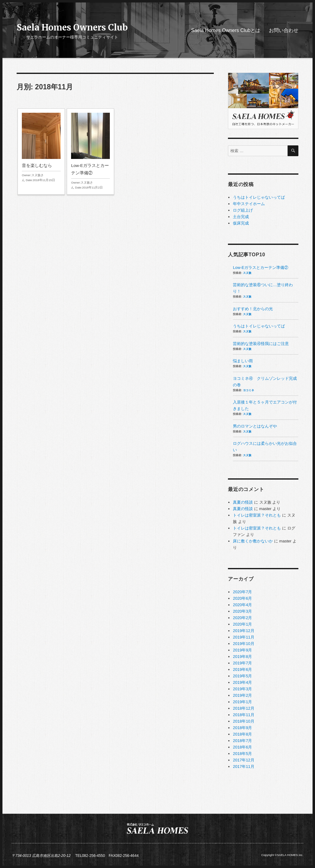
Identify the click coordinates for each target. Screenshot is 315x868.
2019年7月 (242, 663)
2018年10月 (243, 721)
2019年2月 (242, 695)
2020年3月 (242, 611)
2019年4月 (242, 682)
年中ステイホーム (249, 204)
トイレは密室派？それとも (257, 515)
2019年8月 (242, 657)
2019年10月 (243, 644)
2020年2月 (242, 618)
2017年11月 (243, 767)
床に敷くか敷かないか (253, 541)
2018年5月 (242, 754)
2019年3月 (242, 689)
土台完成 (241, 217)
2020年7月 (242, 592)
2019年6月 (242, 669)
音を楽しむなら (41, 148)
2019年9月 (242, 650)
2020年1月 (242, 624)
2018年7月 (242, 741)
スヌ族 (247, 273)
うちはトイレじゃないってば (259, 197)
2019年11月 (243, 637)
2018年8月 (242, 734)
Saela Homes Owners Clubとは (226, 30)
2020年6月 (242, 598)
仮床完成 (241, 223)
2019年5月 (242, 676)
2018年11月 (243, 715)
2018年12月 (243, 708)
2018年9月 (242, 728)
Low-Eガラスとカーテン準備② (90, 152)
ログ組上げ (243, 210)
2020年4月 (242, 605)
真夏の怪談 (243, 502)
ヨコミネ (249, 390)
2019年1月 (242, 702)
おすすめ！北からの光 (253, 309)
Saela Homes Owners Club (72, 27)
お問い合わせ (284, 30)
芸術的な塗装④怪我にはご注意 (261, 344)
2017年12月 (243, 760)
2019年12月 (243, 631)
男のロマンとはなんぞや (255, 426)
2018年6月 (242, 747)
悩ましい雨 (243, 361)
